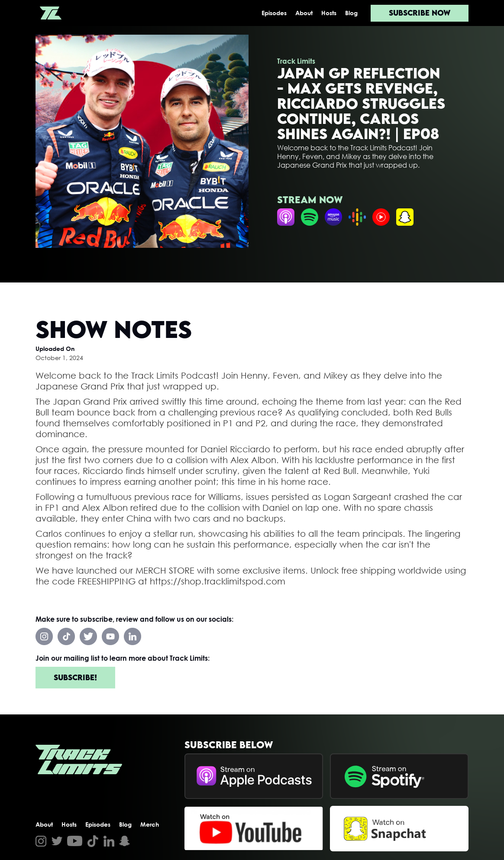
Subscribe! (75, 677)
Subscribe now (420, 13)
